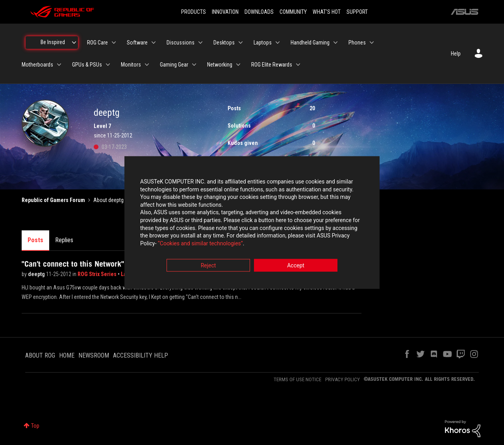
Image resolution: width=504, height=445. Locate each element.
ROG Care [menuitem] (97, 43)
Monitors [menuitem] (131, 65)
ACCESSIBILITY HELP (141, 355)
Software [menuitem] (137, 43)
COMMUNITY (293, 12)
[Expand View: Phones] (372, 43)
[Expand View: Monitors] (147, 65)
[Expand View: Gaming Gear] (194, 65)
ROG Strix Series (98, 274)
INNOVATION (225, 12)
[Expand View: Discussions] (200, 43)
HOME (67, 355)
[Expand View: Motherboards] (59, 65)
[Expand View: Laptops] (278, 43)
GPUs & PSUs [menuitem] (87, 65)
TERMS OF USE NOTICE (297, 379)
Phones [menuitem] (357, 43)
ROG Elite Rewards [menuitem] (272, 65)
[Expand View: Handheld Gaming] (335, 43)
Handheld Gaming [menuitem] (310, 43)
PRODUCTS (194, 12)
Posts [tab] (35, 240)
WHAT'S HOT (327, 12)
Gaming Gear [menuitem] (174, 65)
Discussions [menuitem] (181, 43)
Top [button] (35, 426)
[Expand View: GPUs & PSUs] (108, 65)
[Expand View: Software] (154, 43)
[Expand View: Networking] (238, 65)
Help (456, 54)
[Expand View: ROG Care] (114, 43)
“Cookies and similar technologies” (200, 244)
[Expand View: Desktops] (241, 43)
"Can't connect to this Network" (73, 264)
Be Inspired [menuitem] (53, 42)
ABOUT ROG (40, 355)
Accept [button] (296, 266)
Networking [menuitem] (220, 65)
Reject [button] (208, 266)
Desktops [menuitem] (224, 43)
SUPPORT (357, 12)
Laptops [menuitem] (263, 43)
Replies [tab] (64, 240)
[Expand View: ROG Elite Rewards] (298, 65)
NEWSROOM (94, 355)
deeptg (37, 274)
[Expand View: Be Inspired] (74, 43)
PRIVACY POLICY (343, 379)
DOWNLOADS (259, 12)
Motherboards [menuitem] (37, 65)
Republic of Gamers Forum (53, 200)
